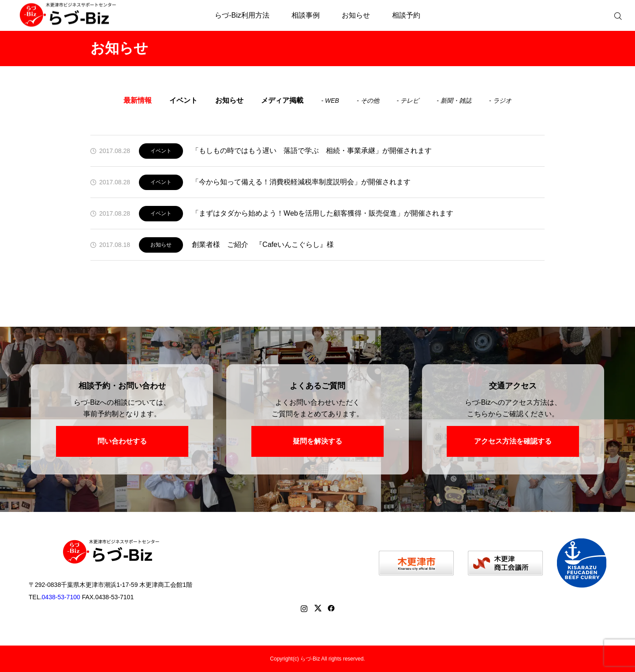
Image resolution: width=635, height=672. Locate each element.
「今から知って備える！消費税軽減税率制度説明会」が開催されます (301, 182)
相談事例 (306, 15)
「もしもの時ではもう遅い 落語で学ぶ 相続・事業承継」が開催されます (312, 151)
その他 (370, 101)
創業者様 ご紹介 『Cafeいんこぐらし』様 (263, 245)
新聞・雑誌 (456, 101)
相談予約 (406, 15)
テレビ (410, 101)
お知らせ (356, 15)
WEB (332, 101)
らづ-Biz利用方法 (242, 15)
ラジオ (502, 101)
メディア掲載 (282, 100)
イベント (183, 100)
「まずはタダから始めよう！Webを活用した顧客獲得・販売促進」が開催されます (323, 213)
